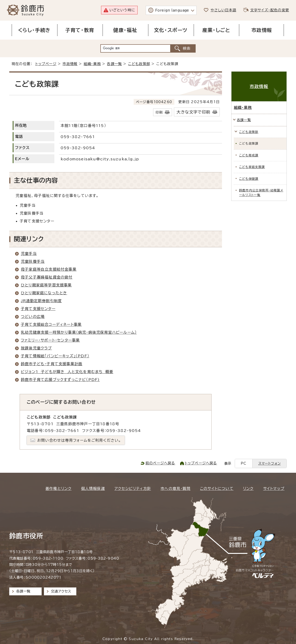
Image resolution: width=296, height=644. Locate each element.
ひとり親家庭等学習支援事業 (46, 285)
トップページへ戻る (201, 463)
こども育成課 (249, 155)
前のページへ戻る (160, 463)
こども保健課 (249, 179)
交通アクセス (61, 591)
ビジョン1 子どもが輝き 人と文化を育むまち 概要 (67, 372)
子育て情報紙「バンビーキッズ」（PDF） (55, 356)
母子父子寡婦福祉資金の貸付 (47, 277)
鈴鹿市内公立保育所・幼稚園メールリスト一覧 (261, 193)
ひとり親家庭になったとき (44, 293)
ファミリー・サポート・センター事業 (50, 340)
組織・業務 (92, 64)
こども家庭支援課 (252, 167)
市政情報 (70, 64)
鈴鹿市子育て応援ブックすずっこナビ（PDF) (60, 380)
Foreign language (172, 10)
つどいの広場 (33, 317)
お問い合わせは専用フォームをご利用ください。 (79, 440)
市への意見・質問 (176, 489)
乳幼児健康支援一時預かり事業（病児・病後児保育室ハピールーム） (79, 332)
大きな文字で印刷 (193, 112)
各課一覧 (114, 64)
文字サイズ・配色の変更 (270, 10)
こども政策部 (139, 64)
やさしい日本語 (223, 10)
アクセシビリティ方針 (133, 489)
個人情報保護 (93, 489)
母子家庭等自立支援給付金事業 (49, 269)
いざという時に (122, 10)
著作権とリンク (58, 489)
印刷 (159, 112)
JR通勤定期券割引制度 (41, 301)
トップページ (46, 64)
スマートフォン (270, 463)
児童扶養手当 (33, 261)
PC (244, 463)
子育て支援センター (38, 309)
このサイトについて (217, 489)
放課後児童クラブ (36, 348)
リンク (248, 489)
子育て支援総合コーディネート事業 (51, 324)
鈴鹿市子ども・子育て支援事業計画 (52, 364)
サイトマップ (274, 489)
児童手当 (29, 254)
